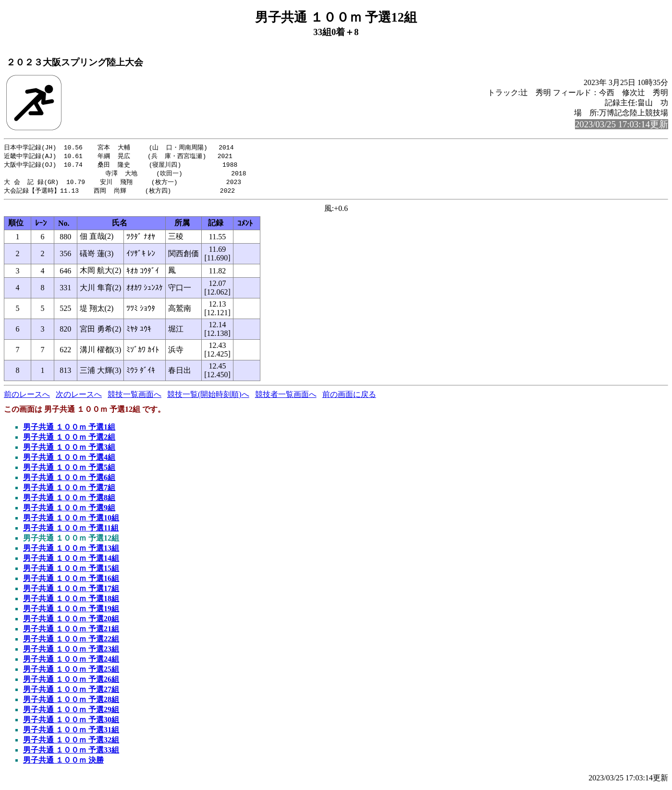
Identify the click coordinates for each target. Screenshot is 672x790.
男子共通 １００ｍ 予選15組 (71, 571)
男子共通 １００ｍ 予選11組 (71, 531)
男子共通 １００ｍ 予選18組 (71, 601)
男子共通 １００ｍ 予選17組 (71, 591)
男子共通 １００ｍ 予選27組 (71, 692)
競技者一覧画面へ (286, 397)
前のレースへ (27, 397)
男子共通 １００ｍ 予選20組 (71, 622)
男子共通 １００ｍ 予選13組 (71, 551)
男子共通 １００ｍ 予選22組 (71, 642)
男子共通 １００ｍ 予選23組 (71, 652)
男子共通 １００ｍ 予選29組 (71, 712)
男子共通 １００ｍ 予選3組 (69, 450)
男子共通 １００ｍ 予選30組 (71, 722)
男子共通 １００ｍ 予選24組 (71, 662)
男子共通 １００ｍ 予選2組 (69, 440)
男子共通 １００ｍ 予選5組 (69, 470)
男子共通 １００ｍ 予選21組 (71, 632)
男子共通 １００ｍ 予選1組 (69, 430)
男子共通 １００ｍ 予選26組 (71, 682)
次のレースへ (79, 397)
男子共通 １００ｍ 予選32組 (71, 743)
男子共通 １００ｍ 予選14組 (71, 561)
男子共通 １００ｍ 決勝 (63, 763)
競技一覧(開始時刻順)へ (208, 397)
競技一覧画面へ (134, 397)
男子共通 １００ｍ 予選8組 (69, 500)
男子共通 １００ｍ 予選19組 (71, 611)
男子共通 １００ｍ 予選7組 (69, 490)
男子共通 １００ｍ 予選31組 (71, 733)
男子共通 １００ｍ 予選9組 (69, 511)
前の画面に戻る (349, 397)
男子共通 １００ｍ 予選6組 (69, 480)
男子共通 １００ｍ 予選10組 (71, 521)
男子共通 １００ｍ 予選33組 (71, 753)
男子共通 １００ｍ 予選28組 (71, 702)
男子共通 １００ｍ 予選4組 (69, 460)
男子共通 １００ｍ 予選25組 (71, 672)
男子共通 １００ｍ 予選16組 (71, 581)
